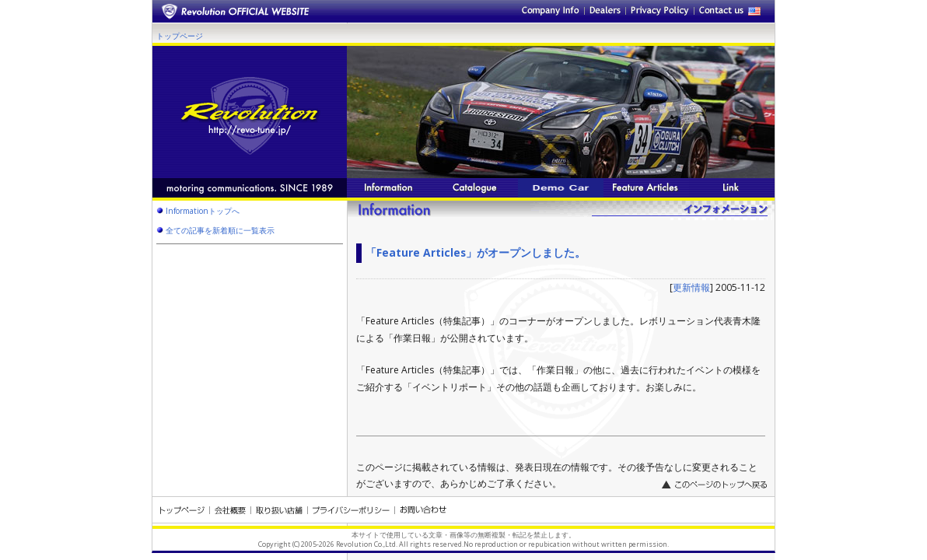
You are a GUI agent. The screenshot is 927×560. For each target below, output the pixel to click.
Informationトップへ (203, 211)
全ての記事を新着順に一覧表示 (220, 230)
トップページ (180, 36)
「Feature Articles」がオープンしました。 (476, 252)
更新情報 (691, 287)
